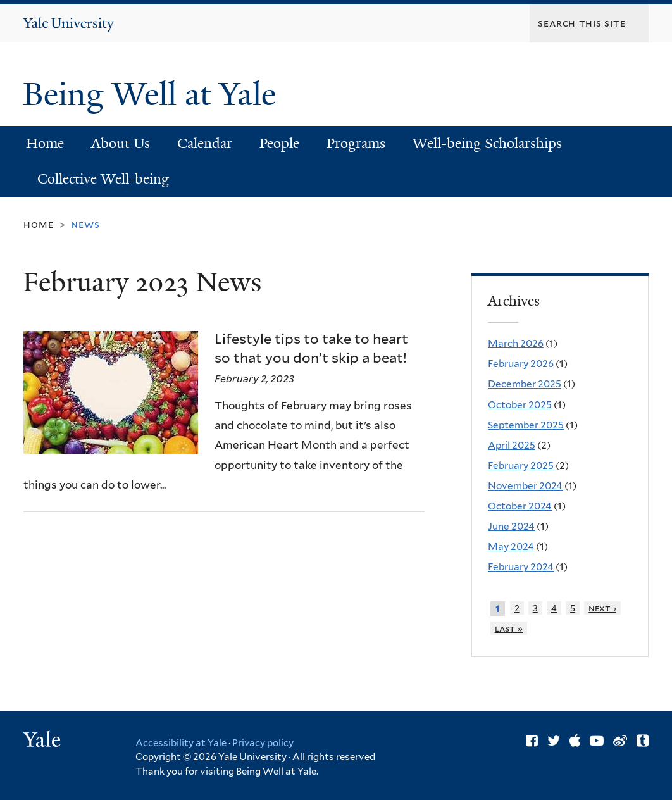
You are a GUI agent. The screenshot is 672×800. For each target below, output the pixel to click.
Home (45, 143)
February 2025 (521, 466)
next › (602, 608)
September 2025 (526, 425)
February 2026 (521, 364)
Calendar (205, 143)
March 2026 (516, 343)
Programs (356, 143)
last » (509, 628)
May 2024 (511, 547)
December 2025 (525, 384)
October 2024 (520, 506)
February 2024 (521, 567)
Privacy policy (263, 743)
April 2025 (512, 445)
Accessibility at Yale (181, 743)
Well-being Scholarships (487, 143)
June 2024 (511, 526)
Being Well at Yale (153, 94)
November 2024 (525, 486)
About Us (121, 143)
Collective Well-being (103, 179)
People (279, 143)
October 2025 (520, 405)
